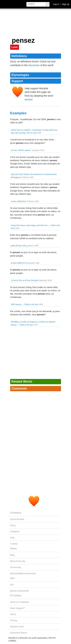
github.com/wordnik (19, 591)
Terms (13, 614)
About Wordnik (17, 519)
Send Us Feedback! (20, 602)
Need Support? (17, 608)
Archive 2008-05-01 (19, 263)
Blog (12, 555)
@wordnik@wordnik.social (23, 573)
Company (16, 513)
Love (15, 47)
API (12, 585)
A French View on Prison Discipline (25, 280)
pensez (29, 99)
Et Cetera (16, 595)
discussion (34, 65)
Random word (17, 627)
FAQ (12, 538)
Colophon (15, 532)
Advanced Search (19, 633)
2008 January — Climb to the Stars (25, 304)
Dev (12, 578)
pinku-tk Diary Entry (19, 246)
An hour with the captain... (21, 150)
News (13, 548)
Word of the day (18, 561)
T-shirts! (14, 544)
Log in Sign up (61, 4)
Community (16, 567)
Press (13, 525)
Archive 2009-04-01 (19, 201)
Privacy (14, 620)
